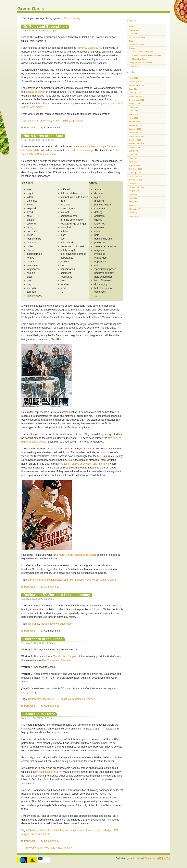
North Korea (92, 580)
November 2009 (136, 96)
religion (65, 121)
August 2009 (135, 104)
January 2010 (135, 93)
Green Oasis (31, 9)
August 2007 (135, 191)
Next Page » (51, 848)
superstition (77, 121)
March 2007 (134, 209)
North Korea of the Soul (43, 136)
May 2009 (134, 114)
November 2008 (136, 136)
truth (48, 834)
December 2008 (136, 133)
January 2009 (135, 129)
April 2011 (134, 78)
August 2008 (135, 147)
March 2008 (134, 165)
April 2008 (134, 162)
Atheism (33, 830)
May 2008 (134, 158)
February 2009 (136, 125)
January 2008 (135, 172)
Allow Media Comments (143, 52)
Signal (113, 580)
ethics (49, 830)
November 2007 (136, 180)
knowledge (105, 830)
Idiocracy (97, 609)
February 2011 (136, 82)
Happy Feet (28, 692)
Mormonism (77, 580)
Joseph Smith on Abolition (141, 63)
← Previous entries (32, 848)
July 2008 (133, 151)
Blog (131, 41)
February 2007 (136, 213)
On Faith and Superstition (45, 27)
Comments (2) (52, 587)
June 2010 (134, 89)
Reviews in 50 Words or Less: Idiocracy (57, 595)
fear (36, 121)
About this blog (72, 18)
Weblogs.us (150, 858)
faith (30, 121)
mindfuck (66, 699)
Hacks (132, 48)
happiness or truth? (50, 772)
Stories (135, 34)
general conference (39, 580)
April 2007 (134, 205)
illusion (90, 830)
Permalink (30, 128)
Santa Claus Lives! (39, 714)
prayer (56, 121)
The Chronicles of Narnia (56, 660)
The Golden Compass (65, 656)
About (132, 26)
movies (45, 624)
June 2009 (134, 111)
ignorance (46, 121)
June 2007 (134, 198)
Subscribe (134, 66)
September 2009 (137, 100)
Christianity (34, 699)
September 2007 (137, 187)
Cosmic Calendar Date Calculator (147, 55)
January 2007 (135, 216)
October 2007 (135, 183)
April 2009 (134, 118)
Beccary (136, 858)
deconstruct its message (80, 150)
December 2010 (136, 85)
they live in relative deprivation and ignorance (84, 464)
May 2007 (134, 202)
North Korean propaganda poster (77, 555)
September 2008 (137, 143)
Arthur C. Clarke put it (89, 48)
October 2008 (135, 140)
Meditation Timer (140, 59)
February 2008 (136, 169)
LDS (66, 580)
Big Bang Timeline (137, 37)
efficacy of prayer (35, 92)
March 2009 (134, 122)
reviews (54, 624)
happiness (66, 830)
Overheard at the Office (43, 639)
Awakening (134, 30)
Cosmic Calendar (137, 45)
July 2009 (133, 107)
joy (96, 830)
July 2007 (133, 194)
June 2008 (134, 154)
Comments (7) (52, 841)
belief (42, 830)
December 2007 (136, 176)
